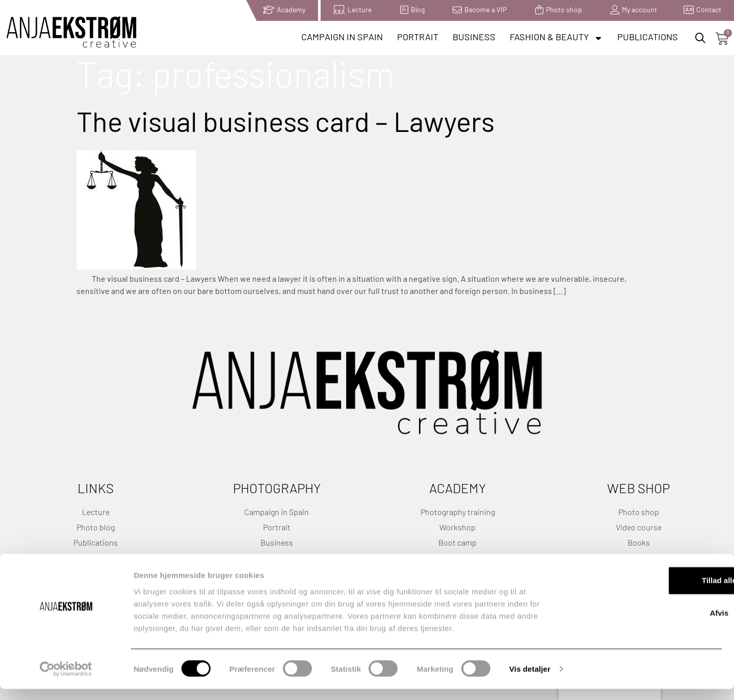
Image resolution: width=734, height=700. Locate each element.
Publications (648, 38)
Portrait (418, 38)
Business (474, 38)
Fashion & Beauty (556, 38)
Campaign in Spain (342, 38)
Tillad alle (649, 591)
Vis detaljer (530, 680)
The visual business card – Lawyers (285, 127)
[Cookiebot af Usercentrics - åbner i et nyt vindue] (66, 680)
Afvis (649, 624)
